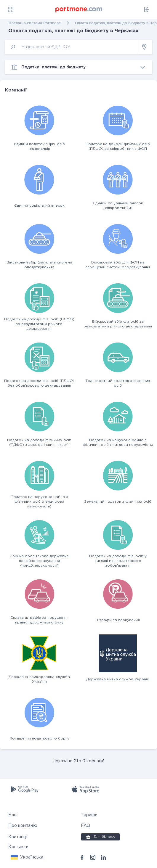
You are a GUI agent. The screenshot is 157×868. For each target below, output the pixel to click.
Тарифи (89, 815)
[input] (71, 47)
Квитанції (18, 837)
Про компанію (23, 826)
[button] (27, 857)
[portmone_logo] (79, 9)
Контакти (18, 847)
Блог (13, 815)
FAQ (85, 826)
